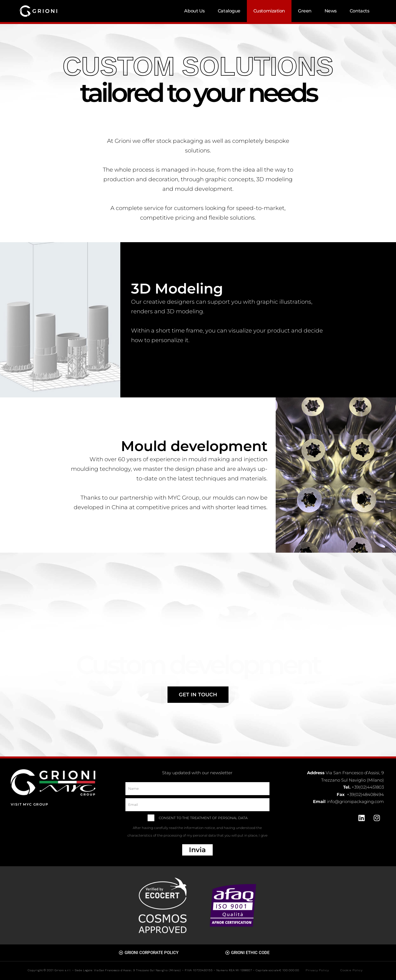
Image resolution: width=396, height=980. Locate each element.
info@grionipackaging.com (355, 801)
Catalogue (229, 11)
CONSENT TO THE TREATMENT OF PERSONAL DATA (197, 828)
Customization (269, 11)
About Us (194, 11)
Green (305, 11)
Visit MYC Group (30, 804)
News (331, 11)
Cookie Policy (352, 971)
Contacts (359, 11)
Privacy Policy (317, 971)
